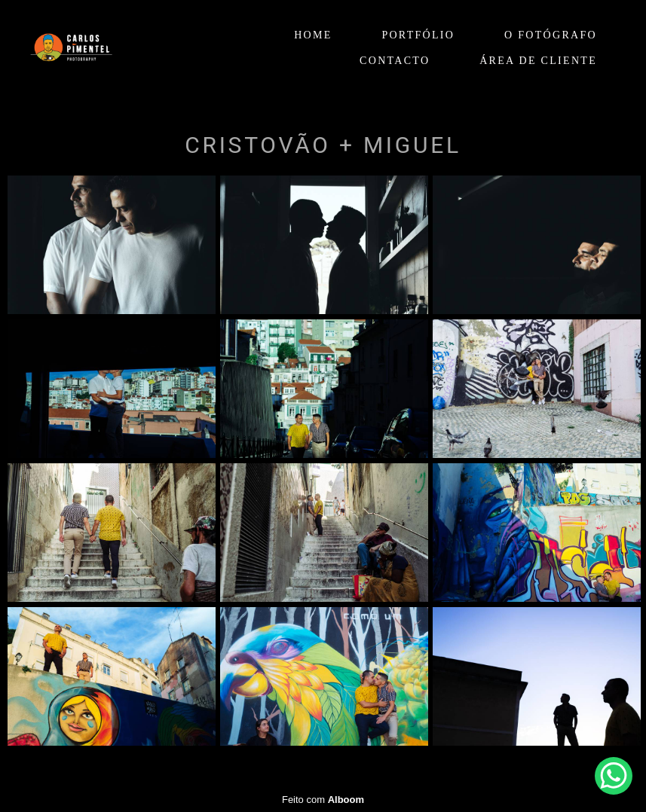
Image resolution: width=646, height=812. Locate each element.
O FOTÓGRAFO (551, 35)
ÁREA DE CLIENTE (538, 61)
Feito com (323, 800)
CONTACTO (395, 61)
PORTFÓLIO (418, 35)
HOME (313, 35)
